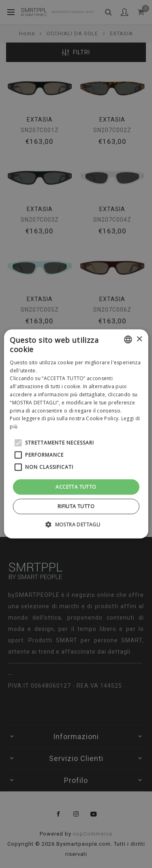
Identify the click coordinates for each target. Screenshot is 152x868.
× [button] (139, 339)
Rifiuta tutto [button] (76, 506)
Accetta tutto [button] (76, 487)
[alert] (76, 434)
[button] (76, 524)
